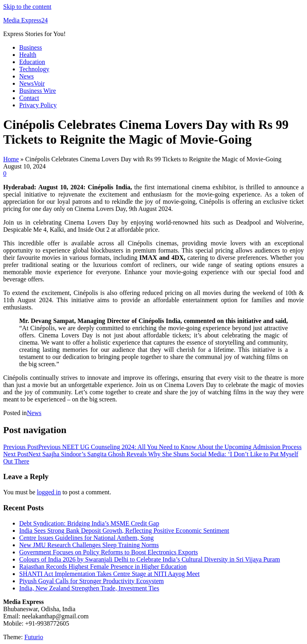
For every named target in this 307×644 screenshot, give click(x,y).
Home (11, 159)
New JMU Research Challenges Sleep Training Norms (89, 545)
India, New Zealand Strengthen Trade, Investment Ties (89, 588)
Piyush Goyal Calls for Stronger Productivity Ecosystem (92, 581)
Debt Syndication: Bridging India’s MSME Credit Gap (89, 523)
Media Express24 (26, 20)
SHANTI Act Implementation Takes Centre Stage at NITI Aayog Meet (109, 574)
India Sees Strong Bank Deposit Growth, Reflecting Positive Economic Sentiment (124, 531)
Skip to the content (27, 7)
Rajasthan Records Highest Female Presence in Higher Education (103, 567)
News (34, 413)
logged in (49, 492)
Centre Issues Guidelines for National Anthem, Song (86, 538)
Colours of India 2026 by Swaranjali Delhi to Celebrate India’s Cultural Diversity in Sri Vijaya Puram (150, 559)
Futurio (34, 637)
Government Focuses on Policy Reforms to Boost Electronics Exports (109, 552)
